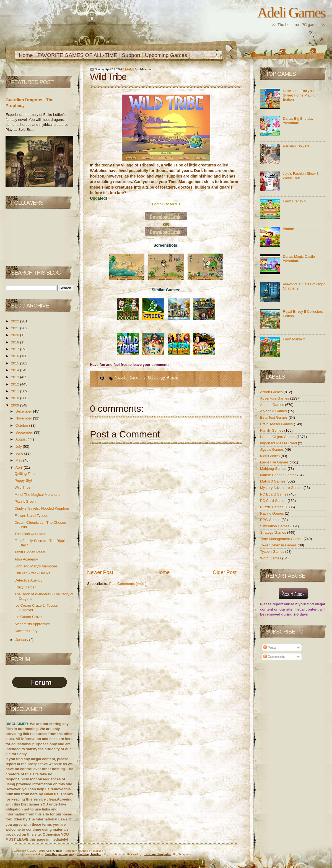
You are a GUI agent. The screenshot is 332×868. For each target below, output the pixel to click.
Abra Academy (26, 559)
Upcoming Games (166, 55)
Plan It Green (25, 501)
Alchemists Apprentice (32, 624)
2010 (16, 398)
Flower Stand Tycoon (31, 516)
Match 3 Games (273, 481)
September (25, 432)
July (19, 446)
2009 (16, 405)
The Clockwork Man (30, 534)
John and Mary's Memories (36, 566)
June (20, 453)
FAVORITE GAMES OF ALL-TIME (77, 55)
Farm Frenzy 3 (295, 201)
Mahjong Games (274, 469)
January (22, 640)
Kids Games (270, 456)
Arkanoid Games (274, 411)
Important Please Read (279, 443)
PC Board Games (275, 494)
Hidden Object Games (278, 437)
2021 (16, 328)
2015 (16, 363)
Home (26, 55)
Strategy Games (163, 378)
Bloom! (288, 229)
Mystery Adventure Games (282, 488)
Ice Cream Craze (28, 617)
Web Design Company (60, 854)
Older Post (225, 572)
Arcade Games (273, 405)
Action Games (272, 392)
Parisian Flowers (296, 146)
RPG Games (271, 520)
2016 (16, 356)
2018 (16, 342)
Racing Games (273, 513)
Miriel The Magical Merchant (37, 495)
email (49, 794)
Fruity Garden (25, 587)
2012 (16, 384)
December (24, 411)
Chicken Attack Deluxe (32, 573)
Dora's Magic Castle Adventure (299, 259)
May (19, 460)
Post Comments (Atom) (128, 584)
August (22, 439)
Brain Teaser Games (277, 424)
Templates (158, 854)
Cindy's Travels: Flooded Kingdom (42, 508)
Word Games (271, 558)
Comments (274, 657)
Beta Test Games (274, 417)
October (22, 425)
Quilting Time (25, 474)
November (24, 418)
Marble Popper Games (279, 475)
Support (131, 55)
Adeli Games (291, 12)
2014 (16, 370)
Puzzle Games (129, 378)
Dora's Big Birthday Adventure (298, 121)
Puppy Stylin (24, 480)
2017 (16, 349)
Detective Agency (28, 580)
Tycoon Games (273, 552)
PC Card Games (274, 501)
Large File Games (275, 462)
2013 (16, 377)
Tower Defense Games (279, 545)
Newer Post (100, 572)
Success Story (26, 631)
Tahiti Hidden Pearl (29, 552)
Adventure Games (275, 398)
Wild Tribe (22, 487)
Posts (270, 647)
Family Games (272, 430)
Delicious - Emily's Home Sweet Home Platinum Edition (303, 95)
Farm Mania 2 (294, 339)
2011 (16, 391)
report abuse (283, 604)
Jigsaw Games (272, 449)
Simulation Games (275, 526)
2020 (16, 335)
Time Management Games (282, 539)
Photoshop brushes (89, 854)
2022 (16, 321)
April (20, 467)
